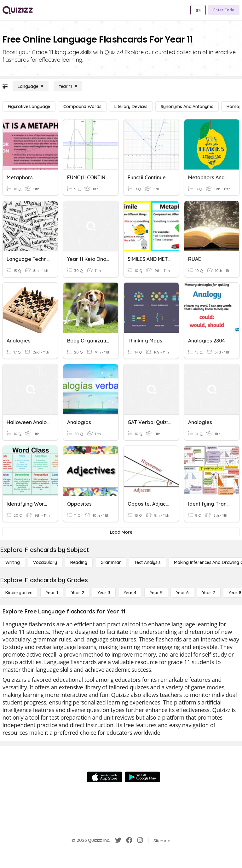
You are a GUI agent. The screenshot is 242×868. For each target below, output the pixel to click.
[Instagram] (140, 840)
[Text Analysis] (147, 562)
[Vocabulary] (45, 562)
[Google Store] (142, 777)
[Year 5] (156, 593)
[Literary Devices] (131, 106)
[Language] (31, 86)
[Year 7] (208, 593)
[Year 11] (68, 86)
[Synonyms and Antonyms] (187, 106)
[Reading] (79, 562)
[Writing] (13, 562)
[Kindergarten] (19, 593)
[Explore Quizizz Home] (18, 10)
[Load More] (121, 532)
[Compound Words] (82, 106)
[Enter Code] (224, 10)
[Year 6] (182, 593)
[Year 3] (104, 593)
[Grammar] (111, 562)
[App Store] (105, 777)
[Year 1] (52, 593)
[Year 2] (78, 593)
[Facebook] (129, 840)
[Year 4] (130, 593)
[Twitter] (118, 840)
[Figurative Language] (29, 106)
